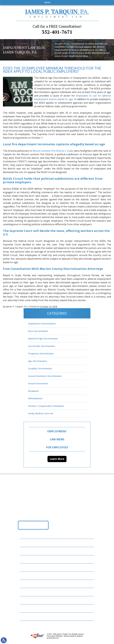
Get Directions (33, 525)
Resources (28, 592)
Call (55, 3)
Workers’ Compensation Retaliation (46, 406)
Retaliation (33, 391)
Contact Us (29, 600)
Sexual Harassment (38, 384)
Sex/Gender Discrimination (42, 346)
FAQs (24, 567)
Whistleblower (35, 398)
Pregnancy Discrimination (41, 354)
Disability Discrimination (40, 369)
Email (61, 3)
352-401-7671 (57, 29)
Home (25, 543)
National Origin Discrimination (43, 339)
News (25, 584)
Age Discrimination (37, 361)
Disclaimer (28, 608)
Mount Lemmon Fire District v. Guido (53, 151)
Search (73, 3)
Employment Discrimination (42, 324)
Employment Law (32, 551)
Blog (25, 575)
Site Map (27, 616)
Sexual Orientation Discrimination (45, 376)
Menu (47, 3)
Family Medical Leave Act (41, 413)
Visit (67, 3)
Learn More (57, 459)
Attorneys (28, 559)
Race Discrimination (38, 331)
